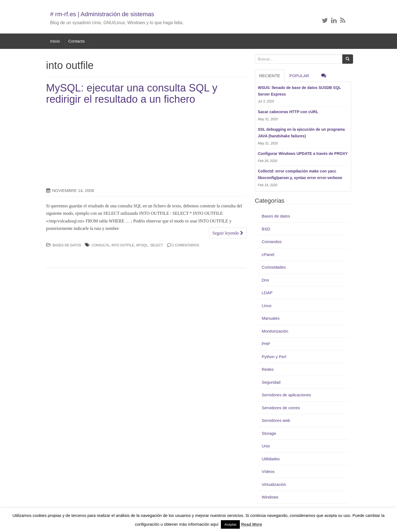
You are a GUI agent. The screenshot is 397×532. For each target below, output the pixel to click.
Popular (299, 76)
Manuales (271, 318)
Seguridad (271, 382)
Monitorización (275, 331)
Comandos (272, 242)
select (157, 245)
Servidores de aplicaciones (286, 395)
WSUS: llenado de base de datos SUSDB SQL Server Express (299, 91)
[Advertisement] (92, 146)
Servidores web (276, 420)
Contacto (77, 41)
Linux (267, 306)
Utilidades (271, 459)
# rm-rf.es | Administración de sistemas (102, 14)
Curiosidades (274, 267)
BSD (266, 229)
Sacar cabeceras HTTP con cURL (288, 112)
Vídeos (268, 471)
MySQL (142, 245)
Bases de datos (67, 245)
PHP (266, 344)
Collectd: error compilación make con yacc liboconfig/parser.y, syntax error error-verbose (300, 174)
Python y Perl (274, 357)
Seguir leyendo (228, 233)
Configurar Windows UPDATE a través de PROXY (303, 154)
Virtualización (274, 484)
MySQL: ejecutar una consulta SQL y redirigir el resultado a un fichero (132, 94)
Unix (266, 446)
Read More (252, 524)
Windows (270, 497)
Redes (268, 369)
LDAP (267, 293)
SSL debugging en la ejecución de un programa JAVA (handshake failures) (301, 133)
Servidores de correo (281, 408)
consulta (101, 245)
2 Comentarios (186, 245)
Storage (269, 433)
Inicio (55, 41)
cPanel (268, 254)
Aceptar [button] (230, 524)
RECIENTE (270, 76)
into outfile (123, 245)
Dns (266, 280)
